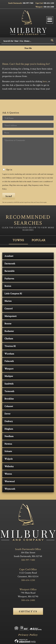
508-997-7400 (28, 3)
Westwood (10, 481)
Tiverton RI (10, 346)
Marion (8, 301)
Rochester (9, 331)
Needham (9, 436)
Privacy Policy (30, 202)
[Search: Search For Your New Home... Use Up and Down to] (26, 41)
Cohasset (9, 406)
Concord (9, 308)
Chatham (9, 338)
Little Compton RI (13, 293)
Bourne (8, 323)
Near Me (28, 48)
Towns (18, 240)
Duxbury (9, 421)
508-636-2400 (49, 7)
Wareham (9, 354)
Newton (8, 444)
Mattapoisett (11, 316)
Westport (9, 369)
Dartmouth (10, 263)
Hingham (9, 429)
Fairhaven (9, 278)
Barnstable (9, 271)
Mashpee (9, 376)
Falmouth (9, 361)
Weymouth (10, 489)
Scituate (8, 451)
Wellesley (9, 466)
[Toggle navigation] (50, 20)
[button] (52, 40)
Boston (8, 286)
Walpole (9, 459)
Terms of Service (40, 202)
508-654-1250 (49, 3)
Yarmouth (9, 391)
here (45, 81)
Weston (8, 474)
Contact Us (28, 611)
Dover (7, 414)
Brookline (9, 399)
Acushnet (9, 256)
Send (9, 196)
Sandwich (9, 384)
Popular (39, 240)
